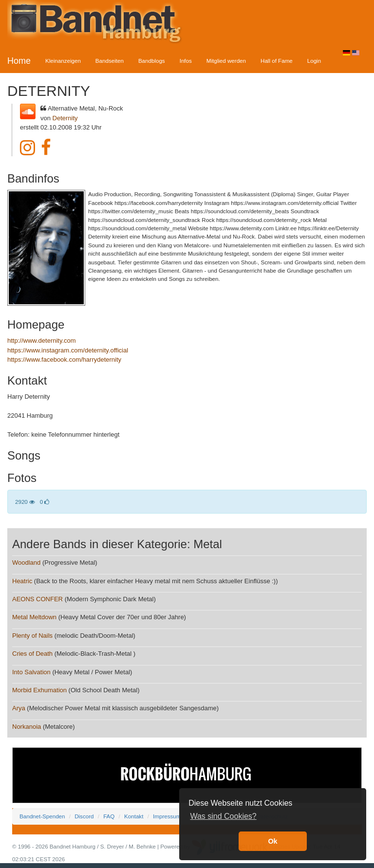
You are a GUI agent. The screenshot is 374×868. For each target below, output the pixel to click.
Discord (84, 816)
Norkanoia (27, 727)
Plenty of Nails (32, 636)
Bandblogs (152, 61)
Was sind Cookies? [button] (223, 816)
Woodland (26, 563)
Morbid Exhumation (39, 690)
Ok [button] (272, 841)
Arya (19, 708)
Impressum (167, 816)
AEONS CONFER (37, 599)
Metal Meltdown (34, 617)
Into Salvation (31, 672)
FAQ (109, 816)
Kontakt (134, 816)
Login (314, 61)
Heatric (22, 581)
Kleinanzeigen (63, 61)
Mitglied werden (226, 61)
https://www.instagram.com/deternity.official (68, 350)
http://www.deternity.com (42, 341)
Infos (186, 61)
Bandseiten (110, 61)
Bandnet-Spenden (42, 816)
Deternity (65, 118)
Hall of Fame (277, 61)
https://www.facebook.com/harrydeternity (64, 360)
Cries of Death (32, 654)
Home (19, 61)
